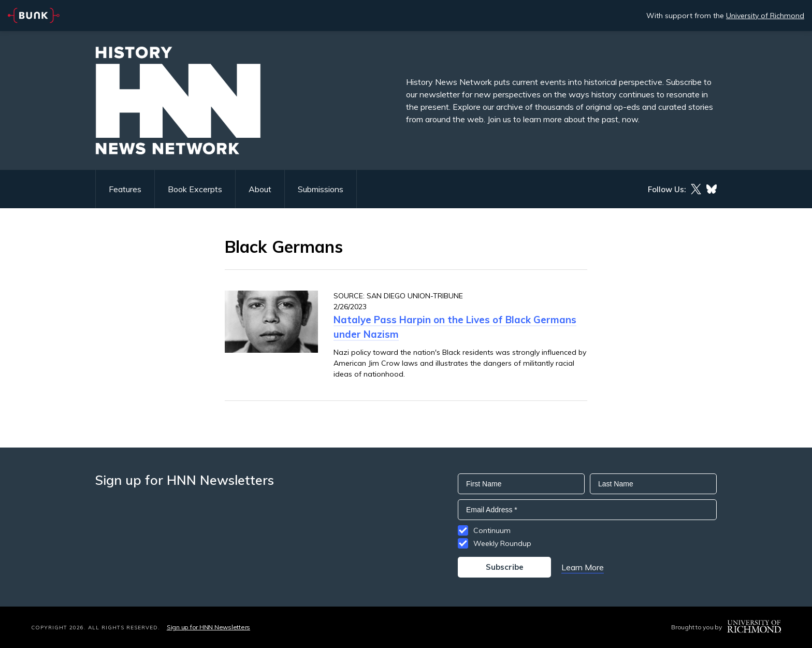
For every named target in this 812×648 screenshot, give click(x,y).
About (260, 189)
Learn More (583, 567)
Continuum (492, 530)
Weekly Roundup (502, 543)
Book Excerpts (195, 189)
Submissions (321, 189)
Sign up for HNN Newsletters (208, 627)
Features (125, 189)
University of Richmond (765, 16)
